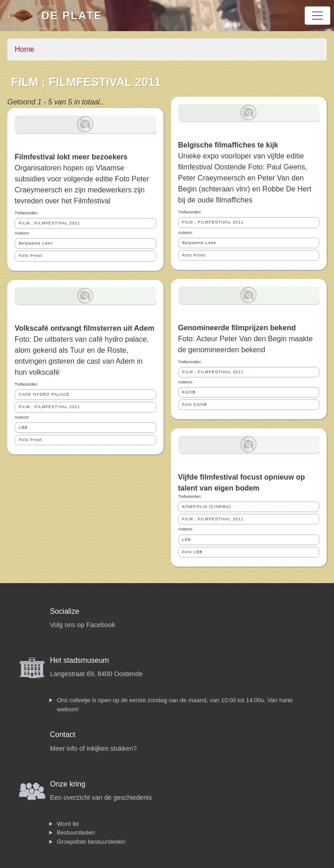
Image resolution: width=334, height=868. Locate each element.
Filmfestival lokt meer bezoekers (71, 157)
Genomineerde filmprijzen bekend (237, 328)
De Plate (72, 15)
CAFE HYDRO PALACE (44, 394)
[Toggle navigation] (318, 16)
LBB (23, 427)
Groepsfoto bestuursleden (91, 842)
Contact (63, 734)
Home (25, 49)
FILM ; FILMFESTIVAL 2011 (49, 223)
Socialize (65, 611)
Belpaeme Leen (36, 243)
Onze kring (68, 784)
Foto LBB (193, 552)
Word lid (68, 824)
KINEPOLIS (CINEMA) (207, 507)
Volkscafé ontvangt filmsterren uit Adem (85, 328)
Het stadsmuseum (79, 660)
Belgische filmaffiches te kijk (228, 145)
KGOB (189, 392)
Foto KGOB (195, 404)
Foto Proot (30, 256)
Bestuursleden (76, 833)
